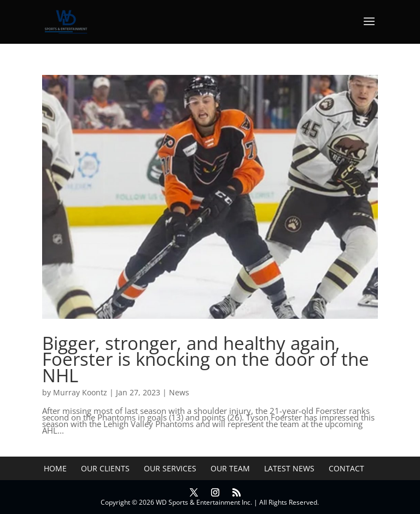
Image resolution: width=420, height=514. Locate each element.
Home (55, 468)
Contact (346, 468)
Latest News (289, 468)
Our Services (170, 468)
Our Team (230, 468)
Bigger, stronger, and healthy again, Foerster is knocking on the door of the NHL (206, 359)
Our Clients (105, 468)
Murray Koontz (80, 392)
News (179, 392)
